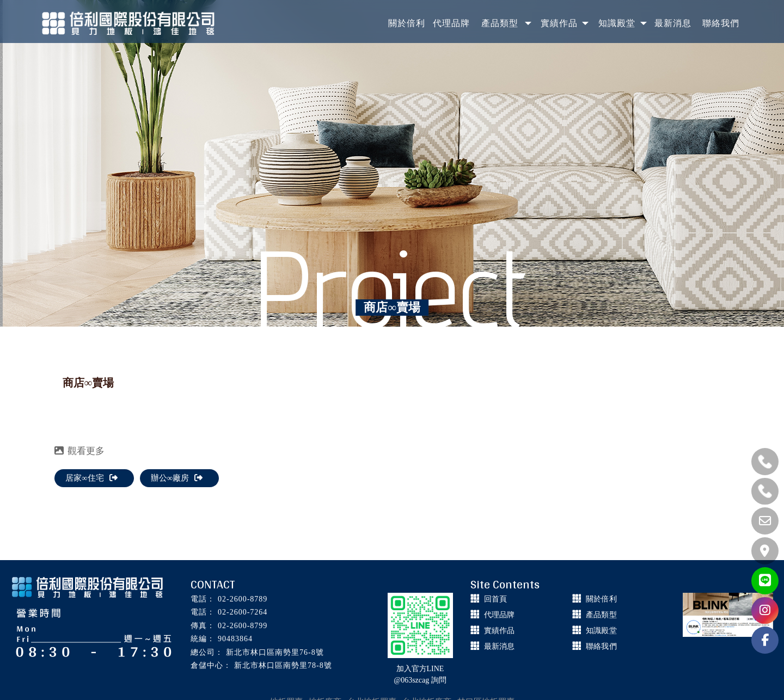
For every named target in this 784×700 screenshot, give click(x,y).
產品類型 (601, 615)
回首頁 (495, 599)
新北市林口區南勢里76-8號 (275, 652)
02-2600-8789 (243, 599)
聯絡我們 (601, 646)
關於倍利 (601, 599)
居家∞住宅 (91, 478)
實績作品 (499, 631)
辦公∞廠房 (177, 478)
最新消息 (499, 646)
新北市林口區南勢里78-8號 (283, 665)
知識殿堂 (601, 631)
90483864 (235, 639)
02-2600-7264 (243, 612)
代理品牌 (499, 615)
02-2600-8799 (243, 626)
